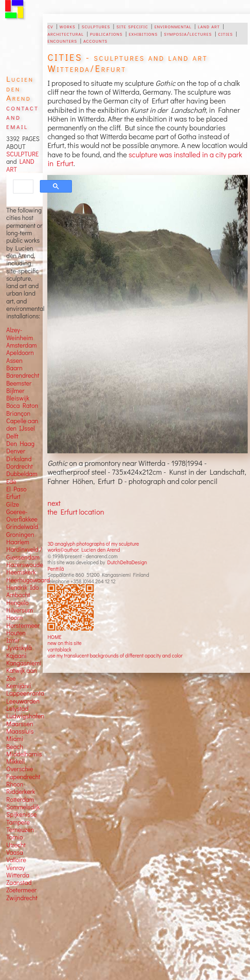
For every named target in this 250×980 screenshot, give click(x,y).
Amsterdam (22, 345)
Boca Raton (22, 406)
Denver (16, 451)
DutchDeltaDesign (127, 562)
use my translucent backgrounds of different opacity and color (115, 655)
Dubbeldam (22, 474)
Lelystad (18, 709)
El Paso (17, 489)
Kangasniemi (24, 663)
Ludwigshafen (26, 716)
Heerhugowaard (28, 580)
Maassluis (20, 731)
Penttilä (55, 569)
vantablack (59, 649)
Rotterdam (20, 799)
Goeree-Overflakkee (22, 516)
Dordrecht (20, 466)
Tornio (15, 837)
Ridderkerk (21, 792)
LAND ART (20, 165)
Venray (16, 868)
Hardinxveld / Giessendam (24, 553)
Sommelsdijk (23, 807)
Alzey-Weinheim (20, 334)
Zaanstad (19, 883)
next (54, 503)
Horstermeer (23, 625)
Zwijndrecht (22, 898)
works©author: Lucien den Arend (83, 550)
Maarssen (20, 724)
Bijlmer (16, 391)
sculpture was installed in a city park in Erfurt (145, 159)
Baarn (15, 368)
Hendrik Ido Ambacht (23, 591)
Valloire (16, 860)
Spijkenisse (22, 814)
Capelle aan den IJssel (22, 425)
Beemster (19, 383)
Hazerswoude (25, 565)
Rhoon (15, 784)
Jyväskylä (19, 648)
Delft (13, 436)
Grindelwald (22, 527)
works (67, 26)
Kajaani (17, 656)
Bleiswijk (18, 398)
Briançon (19, 413)
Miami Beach (15, 742)
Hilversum (20, 610)
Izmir (13, 640)
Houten (16, 633)
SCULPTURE (23, 154)
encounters (62, 40)
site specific (132, 26)
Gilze (13, 504)
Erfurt (14, 496)
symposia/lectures (188, 33)
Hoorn (15, 618)
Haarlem (18, 542)
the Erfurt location (76, 512)
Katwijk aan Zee (22, 674)
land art (209, 26)
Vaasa (15, 852)
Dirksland (19, 459)
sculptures (96, 26)
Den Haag (21, 444)
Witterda (18, 875)
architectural (65, 33)
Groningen (20, 535)
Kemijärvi (19, 686)
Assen (15, 361)
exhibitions (143, 33)
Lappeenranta (26, 693)
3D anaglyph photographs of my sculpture (93, 544)
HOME (54, 637)
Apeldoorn (20, 353)
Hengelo (18, 603)
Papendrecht (24, 777)
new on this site (64, 643)
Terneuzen (20, 830)
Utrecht (16, 845)
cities (225, 33)
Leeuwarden (23, 701)
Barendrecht (23, 375)
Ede (12, 482)
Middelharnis (24, 754)
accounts (96, 40)
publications (106, 33)
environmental (173, 26)
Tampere (18, 822)
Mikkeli (16, 761)
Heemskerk (21, 572)
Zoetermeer (22, 890)
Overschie (20, 769)
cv (50, 26)
